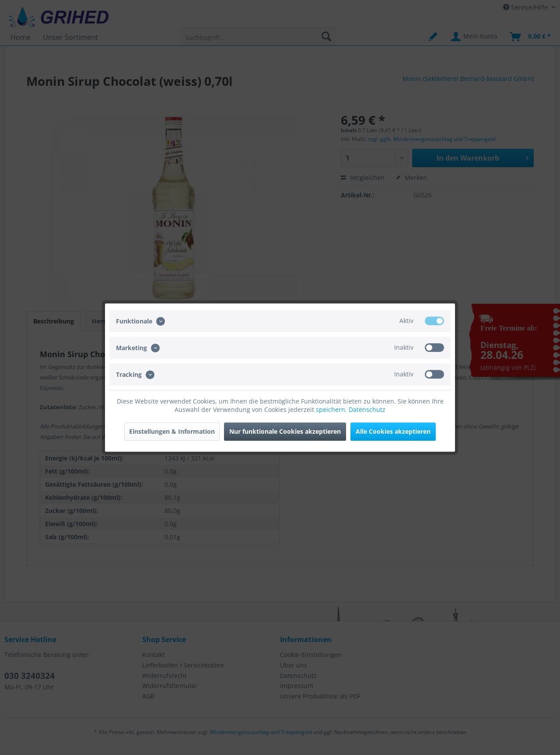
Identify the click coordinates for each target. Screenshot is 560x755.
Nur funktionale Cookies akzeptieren (285, 431)
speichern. (332, 409)
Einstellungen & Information (172, 431)
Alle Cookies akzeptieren (393, 431)
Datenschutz (367, 409)
